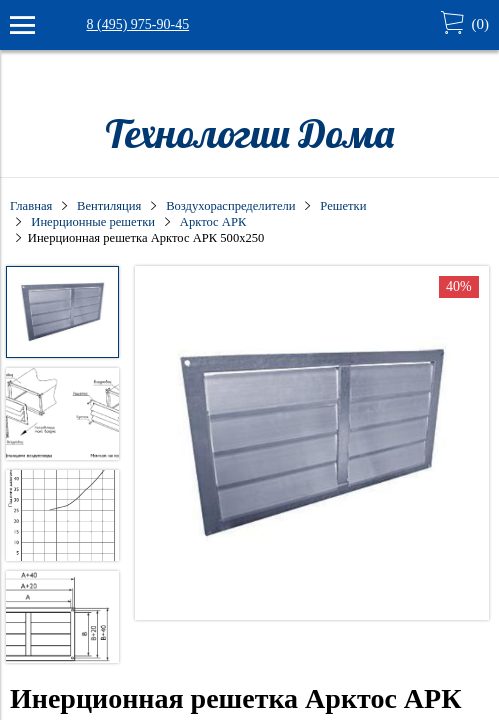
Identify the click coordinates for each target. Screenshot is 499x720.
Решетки (343, 206)
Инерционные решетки (93, 222)
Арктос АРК (213, 222)
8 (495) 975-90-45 (138, 24)
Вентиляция (109, 206)
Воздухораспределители (230, 206)
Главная (31, 206)
